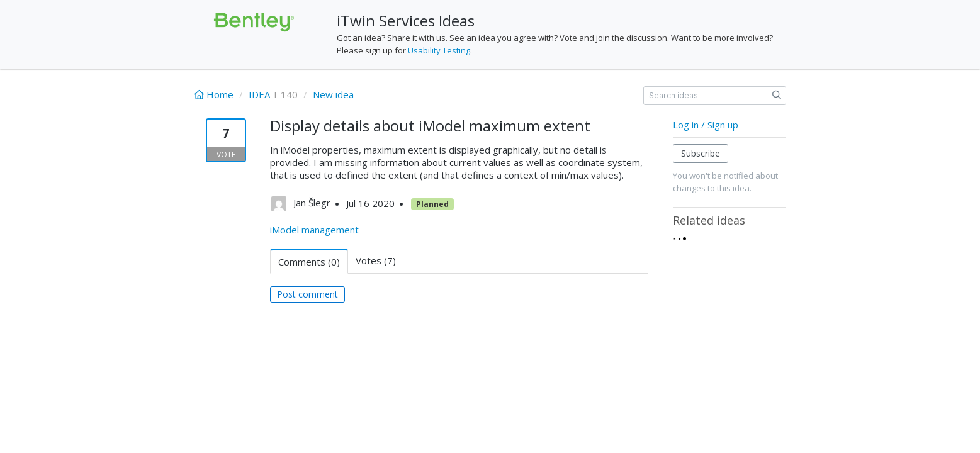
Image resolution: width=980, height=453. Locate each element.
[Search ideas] (715, 96)
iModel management (314, 230)
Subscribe (701, 153)
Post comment (307, 294)
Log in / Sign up (706, 125)
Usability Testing (439, 50)
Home (215, 94)
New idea (333, 94)
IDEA (259, 94)
